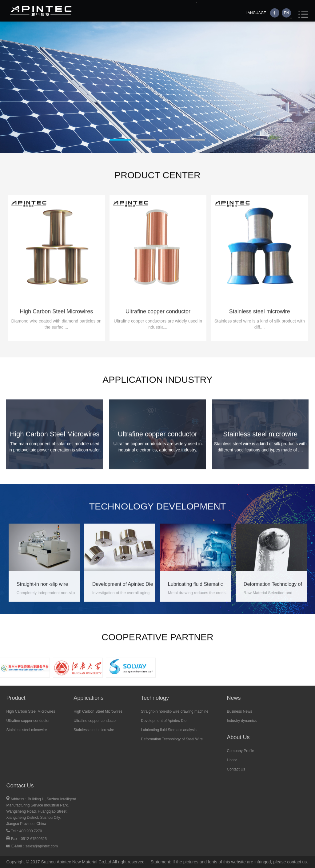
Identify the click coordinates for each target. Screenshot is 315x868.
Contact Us (236, 769)
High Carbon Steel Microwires (31, 711)
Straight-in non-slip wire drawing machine (175, 711)
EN (287, 13)
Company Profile (240, 751)
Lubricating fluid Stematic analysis (169, 730)
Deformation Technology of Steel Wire (172, 739)
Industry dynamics (242, 721)
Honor (232, 760)
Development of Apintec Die (164, 721)
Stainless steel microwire (26, 730)
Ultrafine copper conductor (28, 721)
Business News (239, 711)
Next (5, 91)
